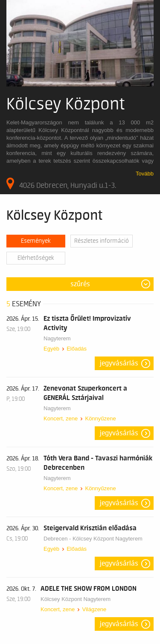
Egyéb (51, 349)
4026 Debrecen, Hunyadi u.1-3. (61, 184)
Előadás (77, 349)
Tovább (145, 174)
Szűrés (80, 284)
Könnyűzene (100, 418)
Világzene (94, 609)
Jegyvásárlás (119, 363)
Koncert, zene (61, 418)
